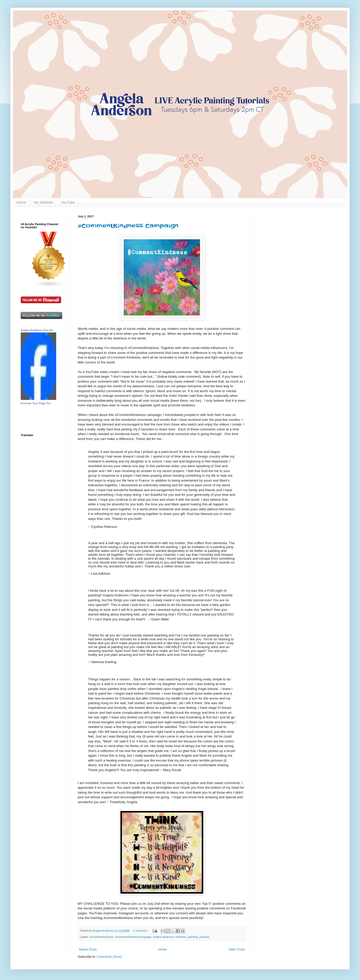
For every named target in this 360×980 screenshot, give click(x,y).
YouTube (68, 202)
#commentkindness (102, 937)
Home (21, 202)
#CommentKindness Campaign (128, 226)
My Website (43, 202)
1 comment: (141, 931)
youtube (204, 937)
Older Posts (237, 949)
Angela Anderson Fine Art (37, 330)
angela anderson (163, 937)
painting (193, 937)
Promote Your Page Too (36, 403)
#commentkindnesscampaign (133, 937)
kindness (181, 937)
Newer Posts (88, 949)
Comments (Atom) (109, 957)
